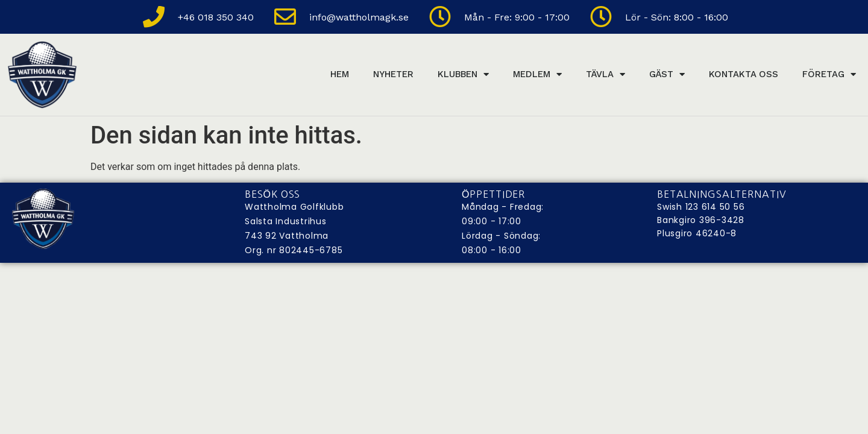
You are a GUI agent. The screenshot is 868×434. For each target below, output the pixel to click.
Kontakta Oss (744, 74)
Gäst (667, 74)
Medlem (537, 74)
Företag (829, 74)
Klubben (463, 74)
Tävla (605, 74)
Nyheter (393, 74)
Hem (340, 74)
